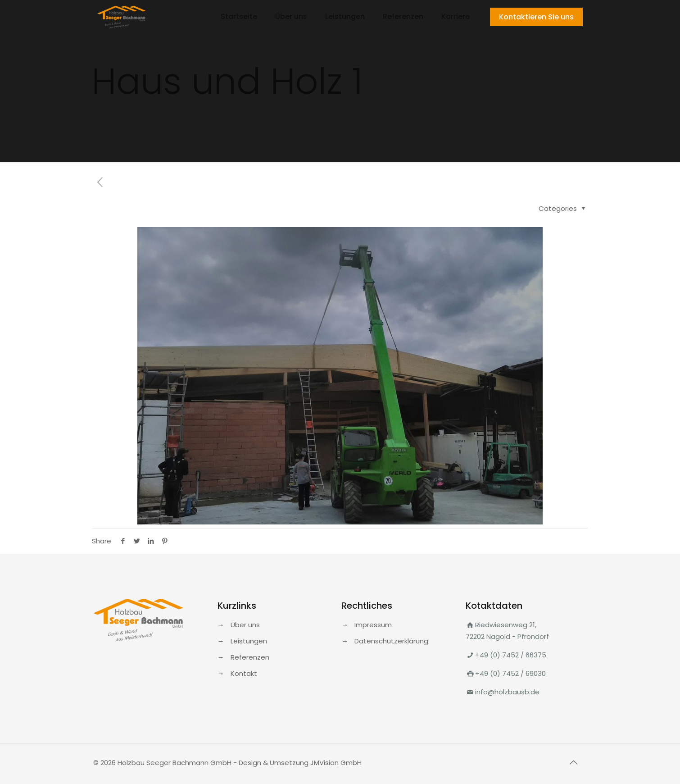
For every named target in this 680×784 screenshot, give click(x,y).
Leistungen (249, 641)
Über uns (245, 625)
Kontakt (244, 673)
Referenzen (250, 657)
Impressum (373, 625)
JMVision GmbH (336, 763)
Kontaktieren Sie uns (536, 17)
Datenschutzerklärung (391, 641)
